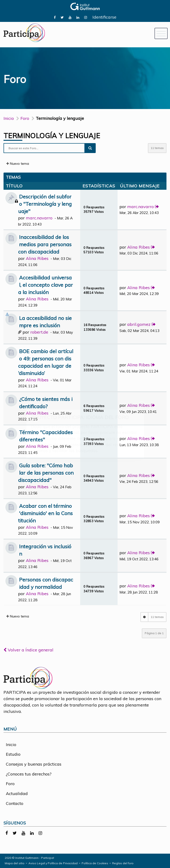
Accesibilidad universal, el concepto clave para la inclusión (45, 285)
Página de (154, 633)
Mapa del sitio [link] (15, 863)
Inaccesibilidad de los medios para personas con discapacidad (45, 244)
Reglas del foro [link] (123, 863)
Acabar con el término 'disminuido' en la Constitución (45, 513)
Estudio (13, 754)
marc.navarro (39, 218)
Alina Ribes (37, 258)
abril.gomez (139, 324)
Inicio (9, 118)
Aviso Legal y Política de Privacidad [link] (53, 863)
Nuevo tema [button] (18, 164)
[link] (55, 17)
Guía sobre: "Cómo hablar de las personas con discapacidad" (46, 473)
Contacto (15, 803)
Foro (10, 784)
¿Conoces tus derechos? (29, 774)
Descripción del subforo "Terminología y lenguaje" (45, 204)
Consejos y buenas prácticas (34, 764)
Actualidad (17, 793)
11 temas (157, 148)
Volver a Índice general (28, 650)
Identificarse (104, 17)
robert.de (39, 332)
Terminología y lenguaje (52, 136)
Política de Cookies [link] (95, 863)
